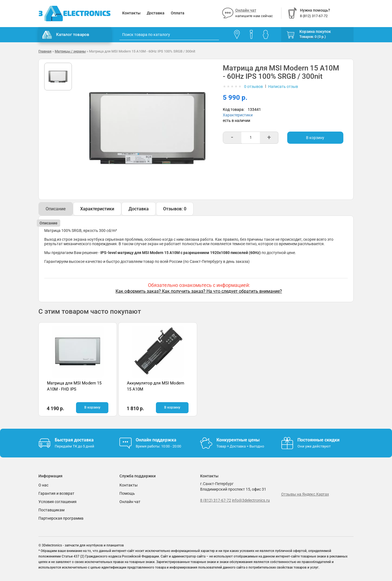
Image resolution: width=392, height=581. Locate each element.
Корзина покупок (315, 32)
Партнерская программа (61, 518)
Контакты (131, 13)
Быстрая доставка (74, 440)
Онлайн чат (246, 10)
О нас (43, 485)
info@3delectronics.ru (251, 500)
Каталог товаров (66, 35)
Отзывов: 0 (175, 209)
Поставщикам (51, 510)
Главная (45, 51)
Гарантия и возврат (56, 493)
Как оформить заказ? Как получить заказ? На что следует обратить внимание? (199, 291)
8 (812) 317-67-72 (216, 500)
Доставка (156, 13)
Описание (56, 209)
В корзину (315, 138)
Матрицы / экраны (70, 51)
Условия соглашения (58, 502)
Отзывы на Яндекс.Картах (305, 494)
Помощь (127, 493)
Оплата (178, 13)
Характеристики (238, 115)
